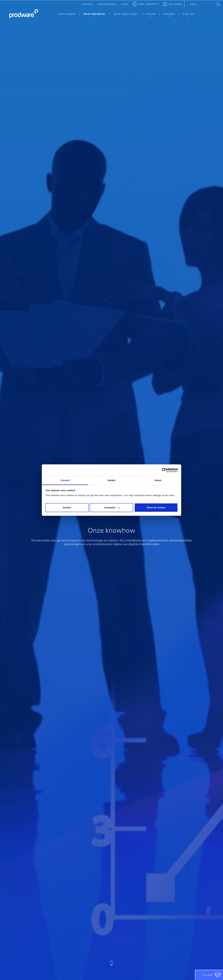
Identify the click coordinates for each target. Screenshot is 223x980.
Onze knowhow (92, 14)
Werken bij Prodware (107, 4)
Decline (67, 507)
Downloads (87, 4)
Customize (112, 507)
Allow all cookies (156, 507)
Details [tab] (111, 480)
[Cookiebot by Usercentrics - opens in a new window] (164, 470)
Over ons (187, 14)
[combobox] (204, 4)
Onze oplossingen (124, 14)
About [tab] (158, 480)
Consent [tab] (65, 480)
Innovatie (167, 14)
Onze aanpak (67, 14)
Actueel (149, 14)
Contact (125, 4)
